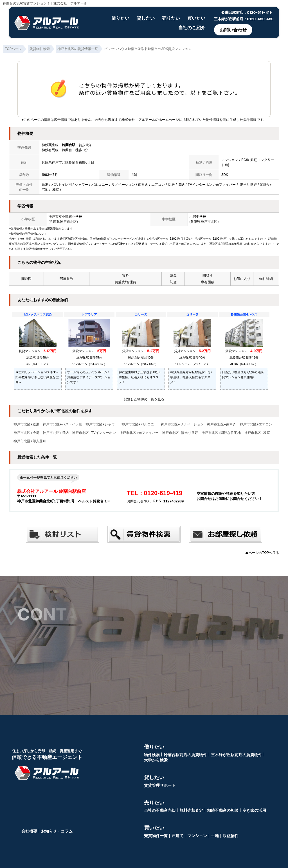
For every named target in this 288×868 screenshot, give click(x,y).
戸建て (177, 836)
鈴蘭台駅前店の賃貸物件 (185, 755)
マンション (197, 836)
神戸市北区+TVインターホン (94, 433)
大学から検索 (156, 760)
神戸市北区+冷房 (26, 433)
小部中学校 (198, 217)
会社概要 (29, 831)
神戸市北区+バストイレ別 (62, 424)
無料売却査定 (191, 810)
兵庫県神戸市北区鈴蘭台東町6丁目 (68, 162)
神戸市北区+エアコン (256, 424)
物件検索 (152, 755)
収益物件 (231, 836)
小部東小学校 (72, 217)
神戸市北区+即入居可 (30, 441)
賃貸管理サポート (160, 785)
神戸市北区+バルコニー (139, 424)
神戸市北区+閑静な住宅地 (221, 433)
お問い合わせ (233, 30)
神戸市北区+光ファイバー (139, 433)
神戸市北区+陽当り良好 (180, 433)
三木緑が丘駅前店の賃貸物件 (237, 755)
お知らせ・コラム (57, 831)
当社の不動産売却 (160, 810)
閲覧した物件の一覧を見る (144, 399)
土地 (215, 836)
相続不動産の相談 (223, 810)
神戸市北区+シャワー (102, 424)
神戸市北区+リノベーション (182, 424)
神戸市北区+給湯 (26, 424)
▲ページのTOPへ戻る (262, 553)
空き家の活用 (254, 810)
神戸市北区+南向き (222, 424)
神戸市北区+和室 (257, 433)
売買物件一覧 (156, 836)
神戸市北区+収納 (56, 433)
